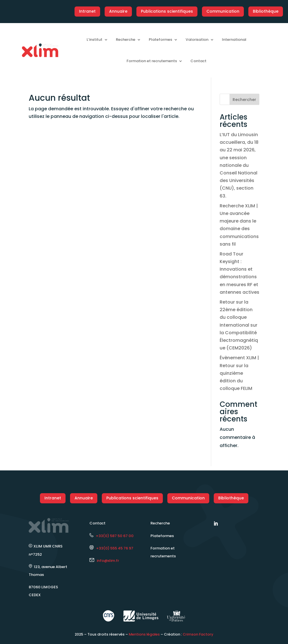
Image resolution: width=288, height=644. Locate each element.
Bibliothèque (266, 11)
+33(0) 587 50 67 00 (112, 536)
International (234, 40)
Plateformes (160, 40)
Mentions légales (144, 634)
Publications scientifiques (167, 11)
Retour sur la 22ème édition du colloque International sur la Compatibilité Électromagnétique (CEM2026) (239, 325)
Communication (223, 11)
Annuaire (118, 11)
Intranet (87, 11)
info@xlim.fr (108, 561)
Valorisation (197, 40)
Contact (198, 61)
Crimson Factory (198, 634)
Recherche (126, 40)
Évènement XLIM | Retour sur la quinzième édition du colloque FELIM (239, 373)
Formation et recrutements (152, 61)
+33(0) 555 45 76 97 (111, 548)
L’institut (94, 40)
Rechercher (244, 100)
